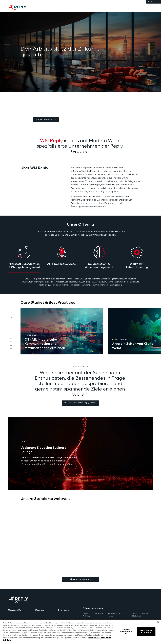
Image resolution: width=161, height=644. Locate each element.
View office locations (80, 579)
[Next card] (11, 348)
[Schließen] (158, 622)
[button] (46, 120)
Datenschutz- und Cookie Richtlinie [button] (93, 615)
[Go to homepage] (20, 8)
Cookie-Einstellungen (126, 632)
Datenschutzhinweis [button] (116, 615)
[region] (80, 632)
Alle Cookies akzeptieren (146, 632)
